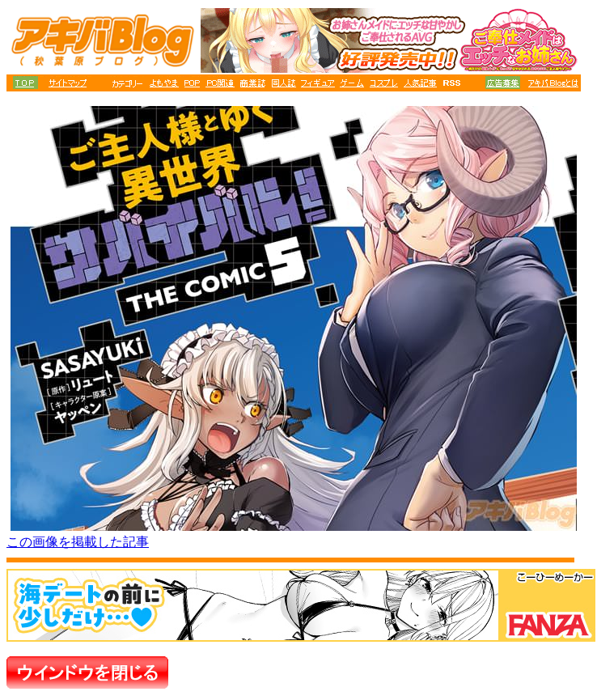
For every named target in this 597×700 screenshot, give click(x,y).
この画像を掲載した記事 (78, 542)
